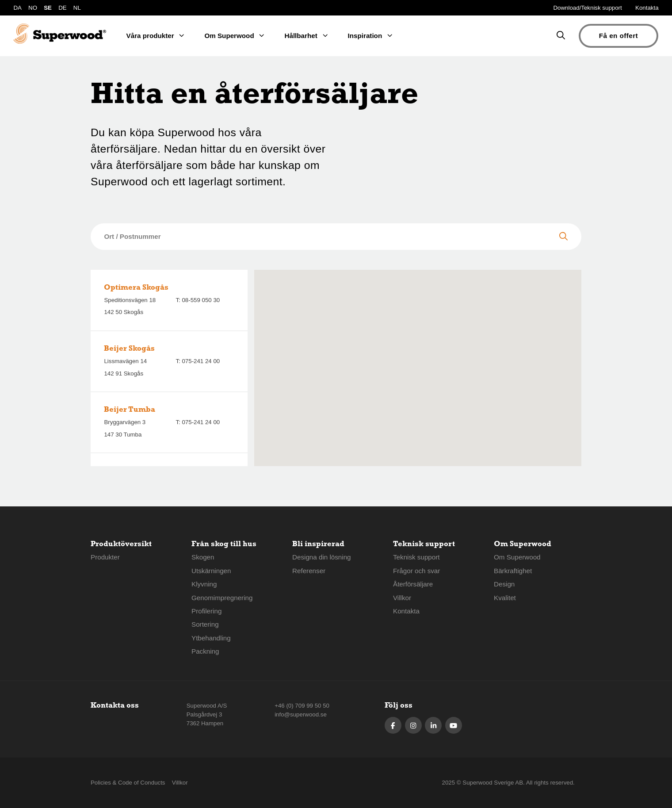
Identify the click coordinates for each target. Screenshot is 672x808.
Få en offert (619, 36)
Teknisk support (416, 557)
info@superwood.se (301, 714)
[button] (418, 360)
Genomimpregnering (222, 598)
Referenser (309, 571)
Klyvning (204, 584)
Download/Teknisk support (588, 8)
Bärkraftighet (513, 571)
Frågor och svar (416, 571)
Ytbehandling (211, 638)
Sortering (205, 624)
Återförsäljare (413, 584)
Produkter (105, 557)
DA (17, 8)
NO (33, 8)
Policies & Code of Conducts (128, 783)
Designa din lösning (322, 557)
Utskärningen (211, 571)
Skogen (203, 557)
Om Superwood (517, 557)
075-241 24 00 (201, 361)
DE (62, 8)
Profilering (206, 611)
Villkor (402, 598)
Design (504, 584)
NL (77, 8)
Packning (205, 651)
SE (48, 8)
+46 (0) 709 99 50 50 (302, 706)
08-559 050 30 (201, 300)
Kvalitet (505, 598)
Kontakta (647, 8)
